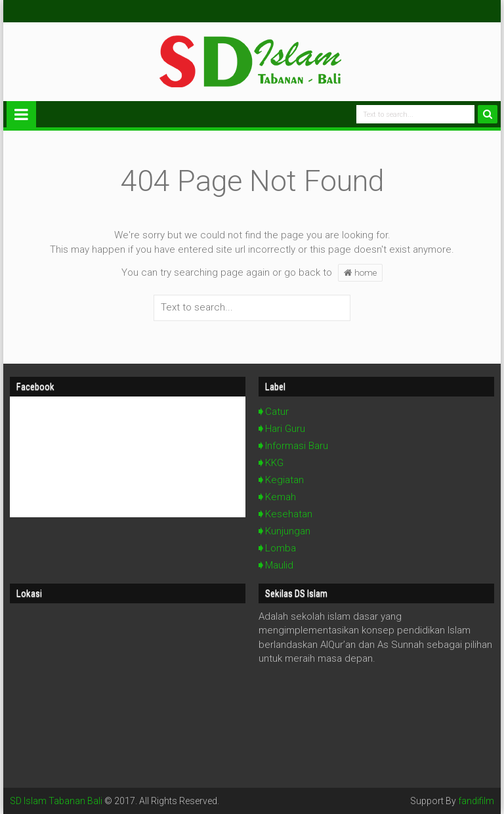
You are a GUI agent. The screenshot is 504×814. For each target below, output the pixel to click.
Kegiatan (284, 480)
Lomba (281, 548)
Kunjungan (288, 531)
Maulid (279, 565)
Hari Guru (285, 429)
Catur (277, 412)
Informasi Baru (297, 446)
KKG (274, 463)
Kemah (281, 497)
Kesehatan (289, 514)
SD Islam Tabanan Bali (56, 801)
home (360, 272)
